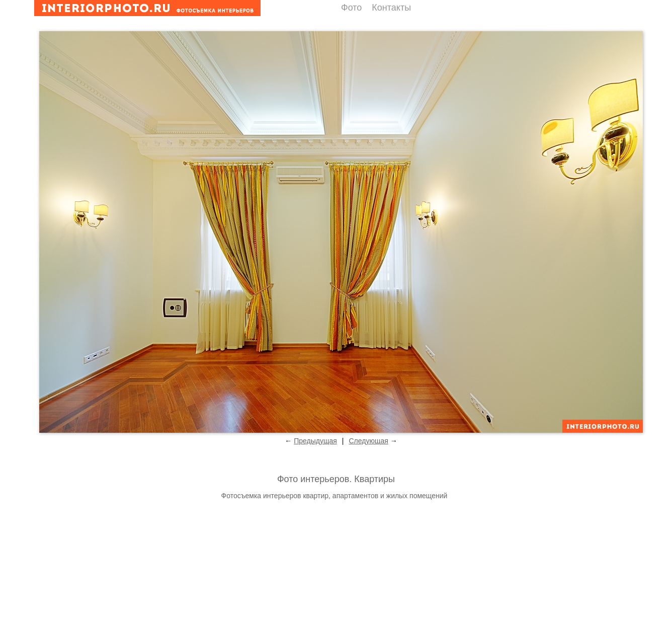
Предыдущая (315, 441)
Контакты (391, 8)
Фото (351, 8)
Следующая (368, 441)
